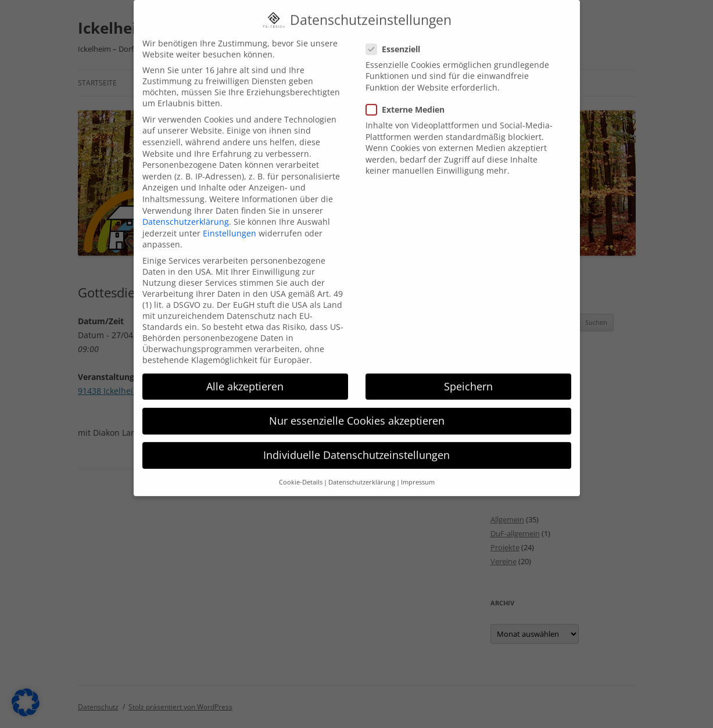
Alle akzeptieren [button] (245, 372)
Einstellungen (230, 219)
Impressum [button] (418, 468)
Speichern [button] (468, 372)
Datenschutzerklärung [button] (362, 468)
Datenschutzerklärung (186, 207)
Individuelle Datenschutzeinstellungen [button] (356, 440)
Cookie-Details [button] (301, 468)
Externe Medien (410, 95)
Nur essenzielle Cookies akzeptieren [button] (357, 406)
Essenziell (398, 35)
